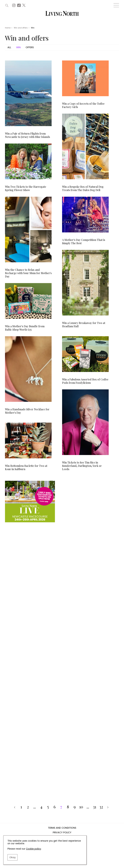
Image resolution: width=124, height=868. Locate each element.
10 (81, 807)
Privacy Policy (62, 833)
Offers (30, 47)
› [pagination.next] (108, 807)
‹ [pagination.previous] (15, 807)
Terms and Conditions (62, 828)
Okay (12, 857)
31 (95, 807)
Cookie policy (33, 849)
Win (18, 47)
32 (101, 807)
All (9, 47)
